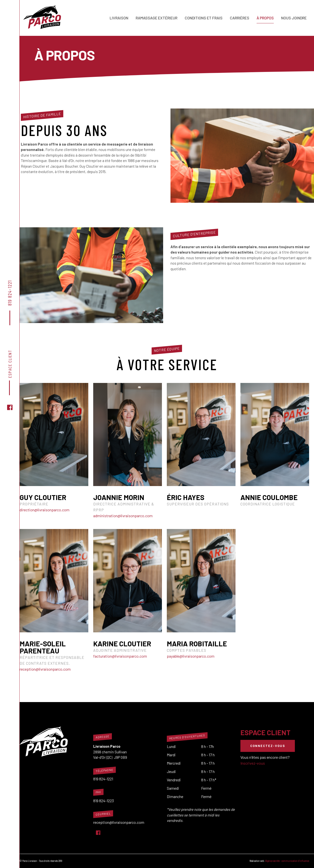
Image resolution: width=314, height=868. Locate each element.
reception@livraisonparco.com (45, 669)
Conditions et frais (204, 18)
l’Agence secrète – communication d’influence (287, 861)
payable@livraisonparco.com (191, 656)
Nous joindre (294, 18)
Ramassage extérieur (157, 18)
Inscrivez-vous (253, 763)
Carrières (240, 18)
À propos (265, 18)
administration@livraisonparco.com (123, 516)
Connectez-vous (268, 746)
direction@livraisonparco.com (45, 510)
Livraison (119, 18)
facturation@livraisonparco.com (120, 656)
